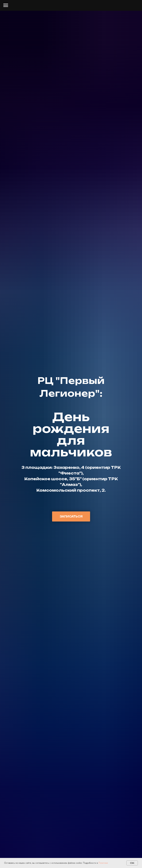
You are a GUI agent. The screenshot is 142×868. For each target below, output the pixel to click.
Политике (103, 863)
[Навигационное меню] (6, 5)
